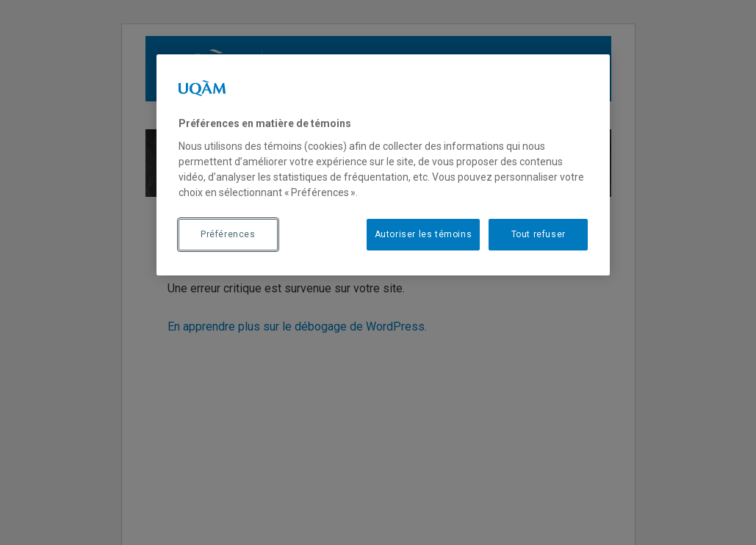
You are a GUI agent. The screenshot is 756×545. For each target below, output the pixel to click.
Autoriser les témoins (424, 234)
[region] (383, 165)
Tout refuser (539, 234)
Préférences (228, 234)
